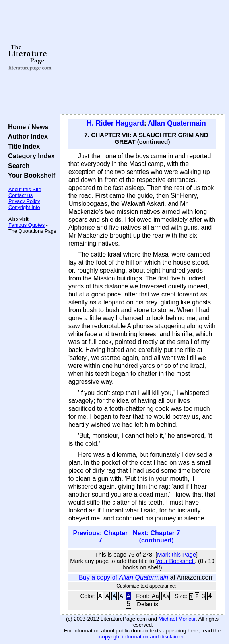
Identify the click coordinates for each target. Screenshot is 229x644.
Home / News (26, 127)
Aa (155, 596)
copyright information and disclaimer (142, 637)
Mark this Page (177, 555)
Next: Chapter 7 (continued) (156, 537)
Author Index (26, 136)
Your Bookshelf (30, 175)
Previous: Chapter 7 (100, 537)
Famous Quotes (26, 225)
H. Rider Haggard (115, 123)
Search (17, 166)
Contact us (20, 195)
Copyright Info (24, 207)
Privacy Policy (24, 201)
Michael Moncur (177, 619)
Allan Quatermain (177, 123)
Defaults (147, 604)
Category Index (30, 156)
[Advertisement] (142, 58)
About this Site (25, 189)
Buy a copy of (123, 577)
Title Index (22, 146)
